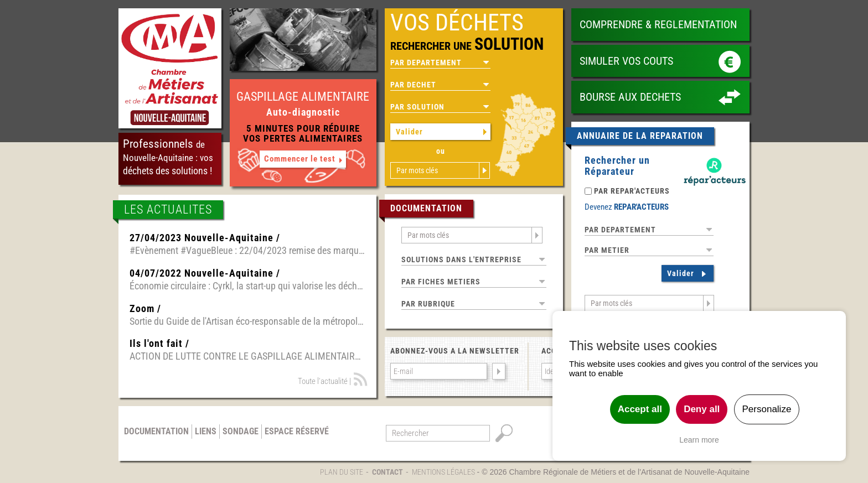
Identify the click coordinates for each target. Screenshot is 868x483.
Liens (206, 431)
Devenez (627, 207)
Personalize (767, 409)
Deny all (702, 409)
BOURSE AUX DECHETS (630, 97)
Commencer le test (300, 159)
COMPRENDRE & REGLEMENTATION (658, 24)
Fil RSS (361, 380)
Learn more (699, 440)
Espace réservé (297, 431)
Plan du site (342, 472)
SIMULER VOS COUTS (626, 61)
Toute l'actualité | (324, 381)
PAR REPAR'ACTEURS (632, 191)
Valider (409, 132)
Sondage (241, 431)
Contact (387, 472)
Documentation (156, 431)
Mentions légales (443, 472)
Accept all (640, 409)
